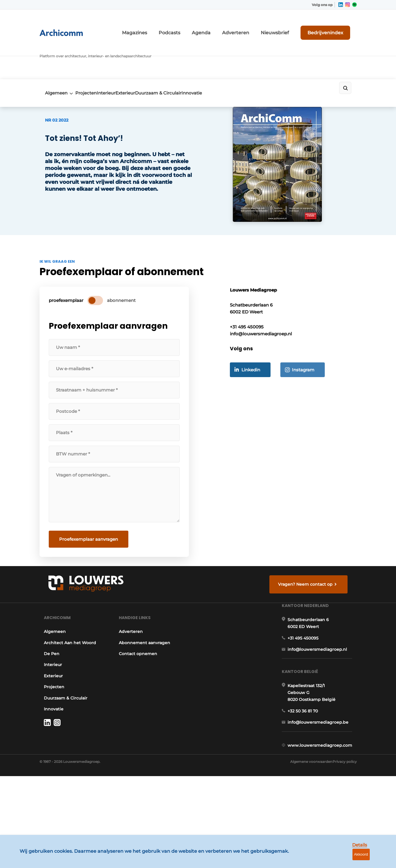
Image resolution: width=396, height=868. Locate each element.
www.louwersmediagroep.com (324, 818)
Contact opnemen (138, 693)
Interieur (119, 51)
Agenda (232, 25)
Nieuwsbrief (292, 25)
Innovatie (232, 51)
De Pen (47, 693)
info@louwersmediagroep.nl (322, 701)
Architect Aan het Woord (66, 682)
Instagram (310, 405)
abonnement (126, 322)
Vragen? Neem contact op (309, 608)
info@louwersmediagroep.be (323, 788)
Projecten (89, 51)
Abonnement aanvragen (144, 682)
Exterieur (147, 51)
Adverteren (260, 25)
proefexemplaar (71, 322)
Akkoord (375, 859)
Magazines (177, 25)
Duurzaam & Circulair (189, 51)
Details (347, 859)
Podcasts (206, 25)
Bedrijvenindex (335, 25)
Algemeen (51, 51)
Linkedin (258, 405)
